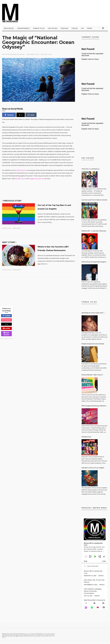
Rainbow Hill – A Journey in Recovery (94, 232)
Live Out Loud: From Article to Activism (94, 201)
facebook (9, 116)
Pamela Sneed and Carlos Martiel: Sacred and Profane (93, 345)
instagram (6, 320)
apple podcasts (6, 334)
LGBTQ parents (21, 171)
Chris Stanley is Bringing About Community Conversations (93, 592)
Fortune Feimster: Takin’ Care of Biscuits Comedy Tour (92, 376)
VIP (82, 29)
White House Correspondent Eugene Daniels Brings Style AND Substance (94, 263)
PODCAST (64, 29)
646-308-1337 (19, 180)
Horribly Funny (86, 438)
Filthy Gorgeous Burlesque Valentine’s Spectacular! (94, 407)
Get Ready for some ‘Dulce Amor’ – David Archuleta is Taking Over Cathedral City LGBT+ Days (93, 314)
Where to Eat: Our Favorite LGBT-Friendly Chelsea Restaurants (56, 253)
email (31, 116)
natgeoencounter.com (37, 180)
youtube (6, 328)
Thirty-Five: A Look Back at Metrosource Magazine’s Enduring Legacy (93, 170)
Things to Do (39, 29)
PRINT (90, 29)
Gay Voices (53, 29)
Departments (23, 29)
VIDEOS (75, 29)
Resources (9, 29)
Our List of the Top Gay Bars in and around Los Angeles (54, 209)
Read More (17, 232)
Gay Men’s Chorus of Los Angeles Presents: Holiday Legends (93, 469)
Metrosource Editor (17, 55)
